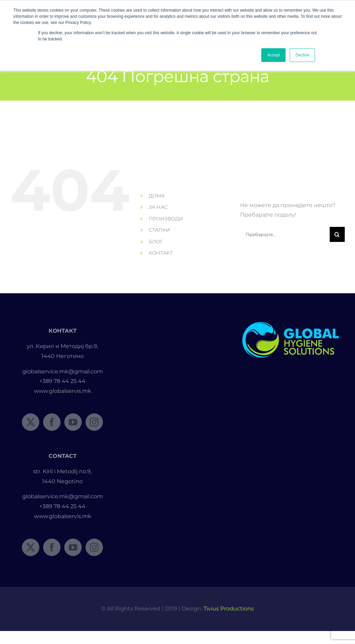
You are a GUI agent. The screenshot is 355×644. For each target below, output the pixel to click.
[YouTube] (73, 422)
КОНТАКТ (161, 253)
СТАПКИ (159, 230)
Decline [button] (302, 55)
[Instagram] (94, 422)
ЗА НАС (158, 207)
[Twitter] (31, 422)
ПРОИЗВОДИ (166, 219)
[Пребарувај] (337, 234)
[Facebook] (52, 422)
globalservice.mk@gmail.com (63, 371)
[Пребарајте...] (285, 234)
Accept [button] (273, 55)
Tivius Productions (229, 609)
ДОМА (157, 196)
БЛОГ (156, 242)
